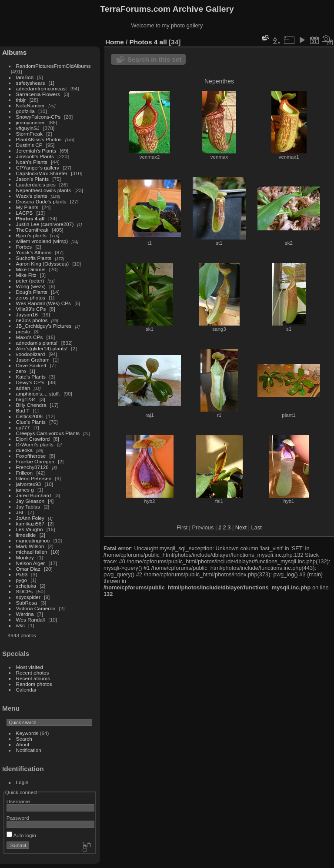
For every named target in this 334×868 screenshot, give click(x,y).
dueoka (25, 450)
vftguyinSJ (28, 128)
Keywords (27, 733)
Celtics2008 (29, 416)
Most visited (30, 667)
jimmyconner (31, 122)
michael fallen (32, 552)
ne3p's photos (32, 320)
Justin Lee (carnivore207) (45, 224)
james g (25, 490)
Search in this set (154, 59)
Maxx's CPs (30, 337)
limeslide (26, 535)
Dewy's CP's (30, 382)
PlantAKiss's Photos (39, 139)
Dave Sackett (31, 365)
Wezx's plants (32, 196)
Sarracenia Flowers (38, 94)
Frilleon (25, 473)
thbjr (21, 100)
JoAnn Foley (30, 518)
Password (18, 818)
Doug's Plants (32, 292)
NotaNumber (31, 105)
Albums (14, 52)
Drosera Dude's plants (41, 201)
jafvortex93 (29, 484)
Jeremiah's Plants (36, 151)
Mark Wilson (30, 546)
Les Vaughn (30, 529)
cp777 (23, 427)
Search (24, 739)
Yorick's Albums (34, 252)
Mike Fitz (26, 275)
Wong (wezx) (31, 286)
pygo (22, 580)
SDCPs (25, 591)
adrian (23, 388)
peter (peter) (30, 281)
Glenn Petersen (34, 478)
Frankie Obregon (35, 461)
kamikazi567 (30, 524)
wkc (20, 625)
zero (21, 371)
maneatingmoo (33, 540)
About (23, 744)
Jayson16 (27, 314)
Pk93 (22, 574)
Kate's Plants (31, 377)
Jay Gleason (30, 501)
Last (257, 527)
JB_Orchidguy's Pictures (44, 326)
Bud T (23, 411)
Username (18, 801)
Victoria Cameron (36, 608)
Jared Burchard (33, 495)
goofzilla (25, 111)
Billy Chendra (31, 405)
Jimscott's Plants (35, 156)
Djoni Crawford (33, 439)
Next (241, 527)
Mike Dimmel (31, 269)
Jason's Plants (33, 179)
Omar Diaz (28, 569)
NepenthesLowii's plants (44, 190)
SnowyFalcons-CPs (38, 117)
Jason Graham (33, 360)
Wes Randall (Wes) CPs (43, 303)
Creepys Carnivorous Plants (48, 433)
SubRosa (27, 603)
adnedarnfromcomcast (42, 88)
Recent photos (33, 673)
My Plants (27, 207)
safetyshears (31, 83)
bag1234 (26, 399)
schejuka (26, 586)
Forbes (24, 247)
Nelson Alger (31, 563)
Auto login (21, 835)
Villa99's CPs (31, 309)
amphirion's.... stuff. (38, 394)
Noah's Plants (32, 162)
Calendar (27, 690)
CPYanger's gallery (38, 168)
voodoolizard (31, 354)
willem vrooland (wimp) (42, 241)
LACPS (25, 213)
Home (115, 42)
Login (22, 782)
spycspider (28, 597)
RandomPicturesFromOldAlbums (53, 66)
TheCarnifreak (32, 230)
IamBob (25, 77)
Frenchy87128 (32, 467)
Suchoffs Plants (34, 258)
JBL (20, 512)
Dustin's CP (29, 145)
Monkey (25, 557)
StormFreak (29, 134)
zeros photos (31, 298)
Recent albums (33, 678)
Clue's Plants (31, 422)
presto (23, 331)
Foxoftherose (31, 456)
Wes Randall (31, 620)
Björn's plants (31, 235)
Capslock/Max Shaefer (42, 173)
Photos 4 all (30, 218)
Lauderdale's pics (36, 185)
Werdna (25, 614)
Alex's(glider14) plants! (42, 348)
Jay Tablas (28, 507)
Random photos (34, 684)
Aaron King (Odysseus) (43, 264)
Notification (29, 750)
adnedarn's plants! (37, 343)
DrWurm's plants (35, 444)
